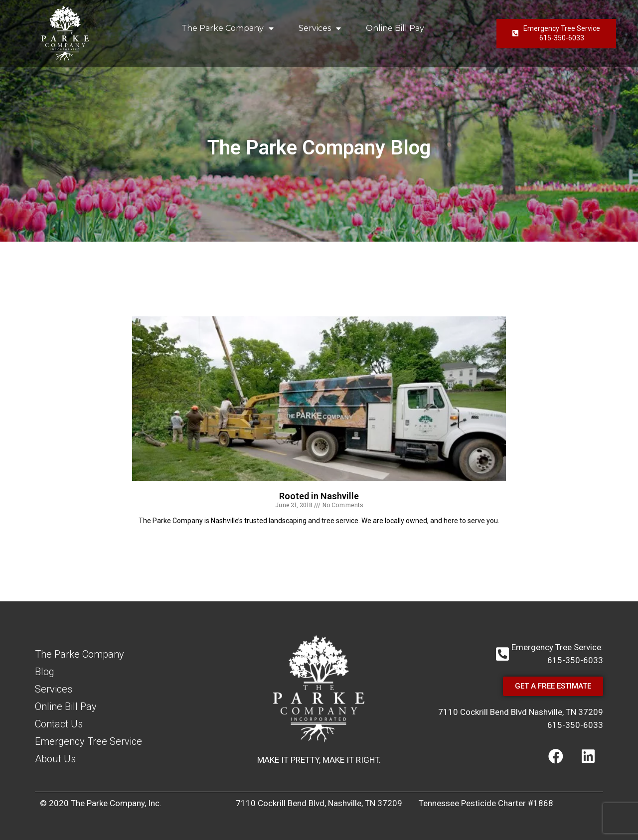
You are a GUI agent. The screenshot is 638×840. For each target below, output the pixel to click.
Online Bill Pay (395, 28)
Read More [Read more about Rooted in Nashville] (319, 538)
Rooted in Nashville (319, 496)
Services (320, 28)
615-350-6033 (575, 725)
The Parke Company (228, 28)
